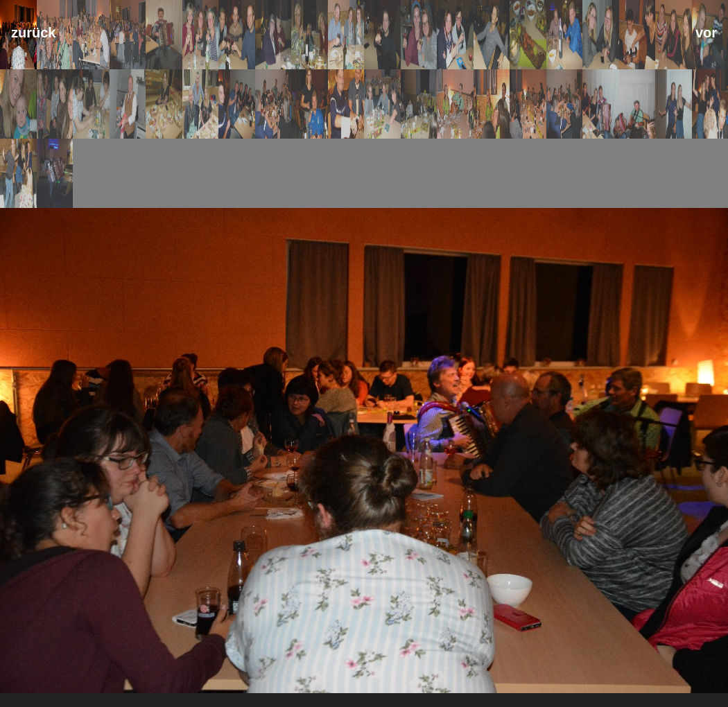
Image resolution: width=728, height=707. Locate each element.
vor (706, 33)
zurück (33, 33)
